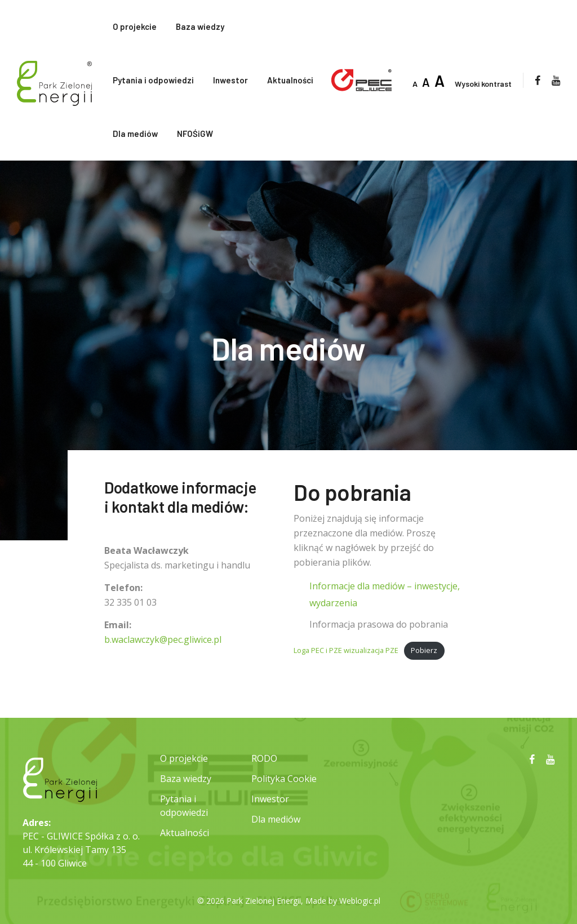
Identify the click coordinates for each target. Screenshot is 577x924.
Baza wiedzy (200, 26)
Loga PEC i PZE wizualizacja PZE (346, 650)
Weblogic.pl (360, 901)
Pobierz (424, 650)
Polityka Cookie (284, 779)
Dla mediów (135, 134)
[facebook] (538, 80)
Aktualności (290, 80)
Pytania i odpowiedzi (153, 80)
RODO (264, 758)
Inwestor (230, 80)
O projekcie (135, 26)
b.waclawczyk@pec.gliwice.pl (163, 639)
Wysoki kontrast (483, 84)
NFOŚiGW (195, 134)
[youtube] (556, 80)
